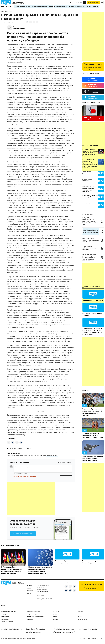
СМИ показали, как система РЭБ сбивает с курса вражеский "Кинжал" (93, 458)
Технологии (56, 612)
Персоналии (30, 619)
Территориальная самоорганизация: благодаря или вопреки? (88, 189)
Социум (80, 609)
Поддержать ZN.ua (93, 3)
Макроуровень (5, 614)
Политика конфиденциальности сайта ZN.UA (91, 638)
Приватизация (5, 619)
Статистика (86, 203)
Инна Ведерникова (62, 563)
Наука (54, 609)
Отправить (66, 477)
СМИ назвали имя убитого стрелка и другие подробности (91, 240)
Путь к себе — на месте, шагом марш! (90, 196)
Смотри (86, 390)
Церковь (55, 617)
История (81, 612)
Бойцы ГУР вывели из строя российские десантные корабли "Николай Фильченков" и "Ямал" (90, 221)
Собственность (82, 619)
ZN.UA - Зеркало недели (93, 118)
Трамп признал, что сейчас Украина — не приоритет (89, 248)
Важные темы (7, 7)
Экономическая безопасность (35, 617)
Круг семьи (81, 614)
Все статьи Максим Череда (18, 448)
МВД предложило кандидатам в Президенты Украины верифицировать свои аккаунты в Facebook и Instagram (40, 571)
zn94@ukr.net (40, 596)
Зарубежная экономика (34, 612)
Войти (80, 3)
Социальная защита (32, 609)
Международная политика (9, 612)
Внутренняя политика (7, 609)
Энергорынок (5, 617)
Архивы (29, 585)
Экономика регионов (7, 622)
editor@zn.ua (46, 600)
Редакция (30, 591)
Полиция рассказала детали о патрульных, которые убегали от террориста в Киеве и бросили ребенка (89, 258)
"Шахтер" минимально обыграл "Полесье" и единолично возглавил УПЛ (93, 436)
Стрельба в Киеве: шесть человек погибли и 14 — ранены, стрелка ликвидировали (91, 231)
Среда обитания (57, 614)
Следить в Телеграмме (23, 534)
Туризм (80, 617)
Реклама (30, 588)
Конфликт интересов (33, 614)
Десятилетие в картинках (87, 180)
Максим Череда (19, 28)
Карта (29, 593)
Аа (84, 3)
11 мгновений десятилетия (87, 172)
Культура (55, 619)
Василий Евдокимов (89, 563)
